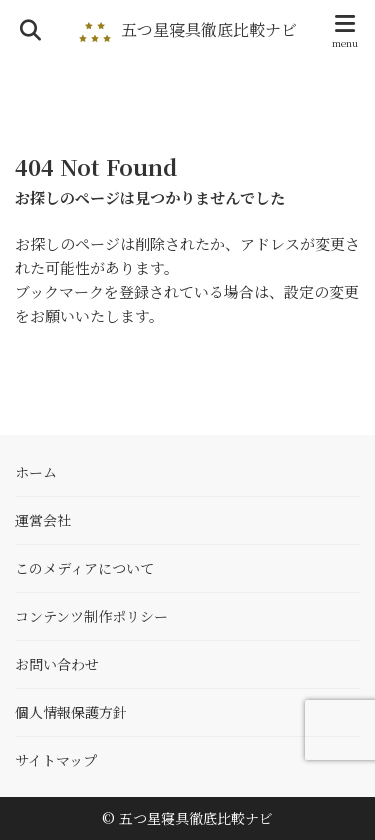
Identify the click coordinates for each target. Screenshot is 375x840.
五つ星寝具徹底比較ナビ (209, 30)
